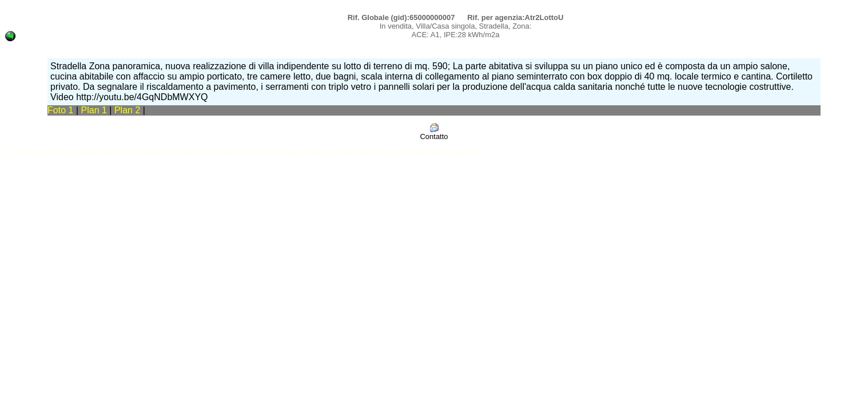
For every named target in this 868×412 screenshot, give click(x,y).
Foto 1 (60, 110)
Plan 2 (129, 110)
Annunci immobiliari (134, 152)
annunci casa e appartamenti (52, 152)
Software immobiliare (203, 152)
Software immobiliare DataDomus (426, 152)
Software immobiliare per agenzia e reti (304, 152)
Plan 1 (95, 110)
